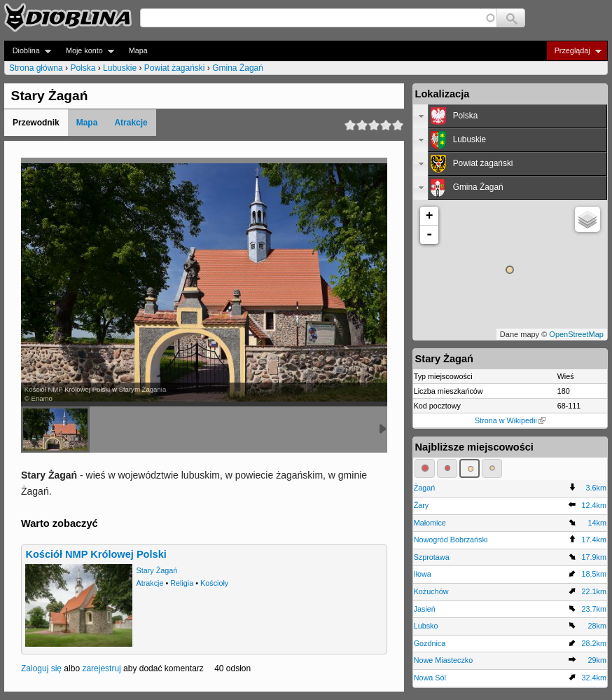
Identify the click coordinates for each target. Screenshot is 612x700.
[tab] (510, 116)
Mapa (138, 50)
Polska (83, 68)
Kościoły (214, 583)
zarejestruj (101, 668)
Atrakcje (131, 123)
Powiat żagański (175, 68)
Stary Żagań (157, 570)
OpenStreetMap (576, 334)
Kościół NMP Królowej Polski (96, 554)
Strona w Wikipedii (510, 420)
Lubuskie (120, 68)
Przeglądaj (574, 51)
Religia (182, 583)
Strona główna (36, 68)
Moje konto (86, 51)
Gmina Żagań (238, 68)
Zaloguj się (41, 668)
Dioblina (28, 51)
